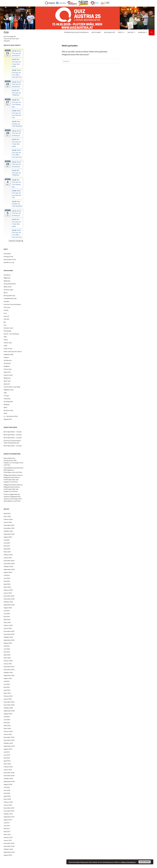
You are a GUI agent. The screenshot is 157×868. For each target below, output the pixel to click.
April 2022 (7, 655)
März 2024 (7, 587)
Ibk (5, 322)
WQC (6, 413)
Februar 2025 (8, 555)
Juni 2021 (7, 684)
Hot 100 (6, 319)
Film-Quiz (7, 307)
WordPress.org (9, 262)
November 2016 (9, 846)
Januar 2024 (8, 593)
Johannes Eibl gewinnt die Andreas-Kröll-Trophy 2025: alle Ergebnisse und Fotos (13, 499)
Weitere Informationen (129, 862)
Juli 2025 (7, 540)
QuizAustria (8, 360)
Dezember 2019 (9, 737)
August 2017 (8, 820)
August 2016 (8, 855)
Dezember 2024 (9, 561)
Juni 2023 (7, 614)
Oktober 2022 (8, 637)
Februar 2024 (8, 590)
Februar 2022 (8, 661)
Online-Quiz (8, 343)
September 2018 (9, 781)
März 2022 (7, 658)
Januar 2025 (8, 558)
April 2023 (7, 619)
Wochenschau (8, 410)
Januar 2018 (8, 805)
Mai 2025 (7, 546)
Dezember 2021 (9, 667)
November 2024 (9, 564)
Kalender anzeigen (16, 241)
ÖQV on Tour (8, 349)
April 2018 (7, 796)
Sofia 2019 (7, 372)
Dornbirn (7, 301)
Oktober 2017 (8, 814)
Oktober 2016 (8, 849)
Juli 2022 (7, 646)
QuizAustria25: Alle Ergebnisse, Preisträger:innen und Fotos (13, 463)
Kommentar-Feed (10, 259)
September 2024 (9, 569)
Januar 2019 (8, 770)
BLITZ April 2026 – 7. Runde (13, 432)
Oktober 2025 (8, 531)
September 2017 (9, 817)
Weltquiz (7, 404)
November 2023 (9, 599)
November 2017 (9, 811)
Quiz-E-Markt (96, 32)
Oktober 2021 (8, 672)
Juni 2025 (7, 543)
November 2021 (9, 670)
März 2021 (7, 693)
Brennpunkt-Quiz (9, 296)
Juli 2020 (7, 717)
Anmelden (142, 32)
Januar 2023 (8, 628)
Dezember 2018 (9, 773)
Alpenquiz (7, 281)
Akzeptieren (145, 862)
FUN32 (6, 310)
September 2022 (9, 640)
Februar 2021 (8, 696)
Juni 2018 (7, 790)
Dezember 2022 (9, 631)
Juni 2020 (7, 720)
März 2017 (7, 834)
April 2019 (7, 761)
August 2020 (8, 714)
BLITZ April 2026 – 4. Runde (13, 446)
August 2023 (8, 608)
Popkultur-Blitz (9, 354)
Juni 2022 (7, 649)
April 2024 (7, 584)
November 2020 (9, 705)
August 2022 (8, 643)
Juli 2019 (7, 752)
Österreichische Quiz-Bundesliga (76, 32)
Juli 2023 (7, 611)
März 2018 (7, 799)
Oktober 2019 (8, 743)
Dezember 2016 (9, 843)
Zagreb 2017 (8, 419)
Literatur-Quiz (8, 328)
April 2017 (7, 831)
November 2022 (9, 634)
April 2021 (7, 690)
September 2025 (9, 534)
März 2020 (7, 728)
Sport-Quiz (7, 381)
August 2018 (8, 784)
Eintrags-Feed (8, 257)
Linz (5, 325)
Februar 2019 (8, 767)
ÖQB (5, 346)
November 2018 (9, 776)
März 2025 (7, 552)
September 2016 (9, 852)
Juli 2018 (7, 787)
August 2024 (8, 572)
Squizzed (7, 384)
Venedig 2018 (8, 402)
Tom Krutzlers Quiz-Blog (12, 387)
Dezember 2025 (9, 525)
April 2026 (7, 513)
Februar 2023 (8, 625)
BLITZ (6, 293)
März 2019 (7, 764)
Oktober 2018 (8, 778)
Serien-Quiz (8, 369)
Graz (5, 313)
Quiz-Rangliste (110, 32)
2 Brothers (7, 275)
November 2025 (9, 528)
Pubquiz (6, 357)
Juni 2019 (7, 755)
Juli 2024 (7, 575)
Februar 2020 (8, 731)
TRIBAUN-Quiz (9, 390)
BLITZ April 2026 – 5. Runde (13, 438)
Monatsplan (8, 331)
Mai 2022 (7, 652)
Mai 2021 (7, 687)
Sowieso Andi (8, 375)
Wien (5, 407)
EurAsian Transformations (12, 304)
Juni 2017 (7, 826)
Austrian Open (8, 290)
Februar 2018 (8, 802)
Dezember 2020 (9, 702)
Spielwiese (7, 378)
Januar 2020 (8, 734)
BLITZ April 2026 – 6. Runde (13, 435)
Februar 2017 (8, 837)
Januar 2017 (8, 840)
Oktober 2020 (8, 708)
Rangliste (7, 366)
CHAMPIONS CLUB (10, 298)
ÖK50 (6, 340)
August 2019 (8, 749)
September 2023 (9, 605)
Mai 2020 (7, 723)
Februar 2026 (8, 519)
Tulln (5, 393)
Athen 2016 (8, 287)
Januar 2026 (8, 522)
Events (120, 32)
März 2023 (7, 622)
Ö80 (5, 337)
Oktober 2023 (8, 602)
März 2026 (7, 516)
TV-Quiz (6, 396)
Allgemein (7, 278)
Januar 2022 (8, 664)
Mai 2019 (7, 758)
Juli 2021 (7, 681)
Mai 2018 (7, 793)
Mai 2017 (7, 829)
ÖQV (6, 32)
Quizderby (7, 363)
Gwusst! (7, 316)
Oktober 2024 (8, 566)
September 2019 (9, 746)
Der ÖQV (131, 32)
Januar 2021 (8, 699)
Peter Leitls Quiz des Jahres (13, 351)
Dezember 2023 (9, 596)
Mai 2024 (7, 581)
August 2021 (8, 678)
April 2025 (7, 549)
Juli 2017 (7, 823)
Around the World (10, 284)
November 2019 (9, 740)
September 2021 (9, 675)
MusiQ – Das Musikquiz (11, 334)
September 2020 (9, 711)
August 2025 (8, 537)
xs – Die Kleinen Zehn (11, 416)
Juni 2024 (7, 578)
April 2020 (7, 725)
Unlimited (7, 399)
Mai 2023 (7, 617)
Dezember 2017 (9, 808)
